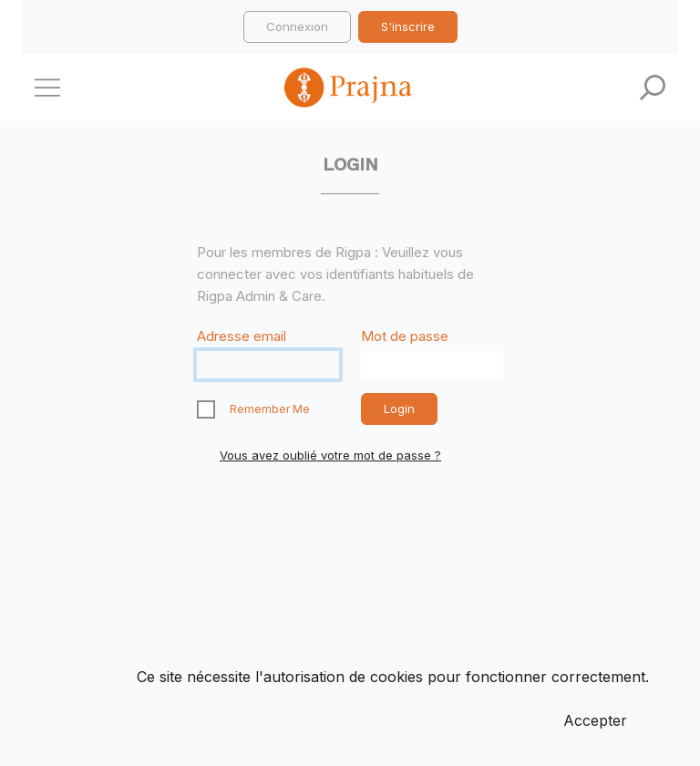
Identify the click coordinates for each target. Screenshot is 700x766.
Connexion (297, 26)
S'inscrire (408, 26)
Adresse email (242, 336)
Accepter (595, 720)
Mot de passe (405, 336)
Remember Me (270, 409)
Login (399, 409)
